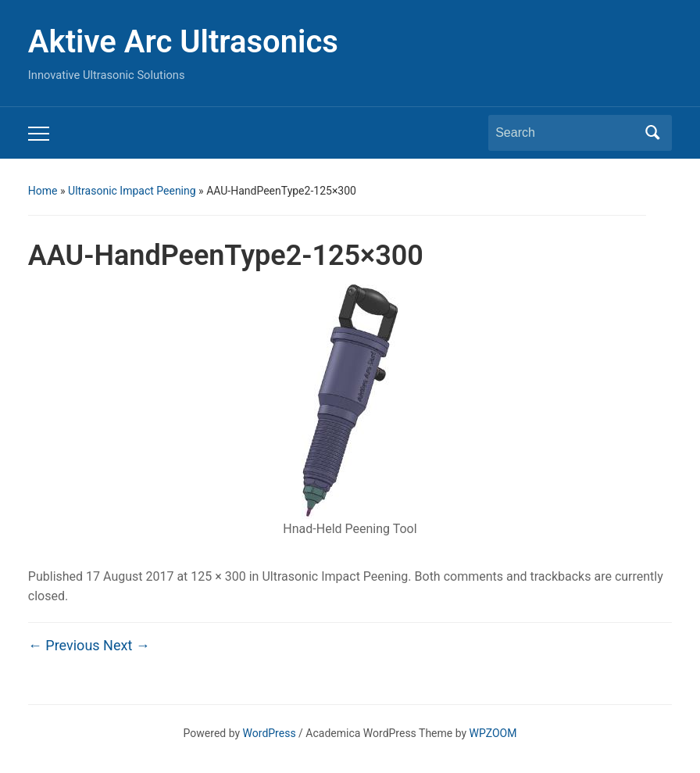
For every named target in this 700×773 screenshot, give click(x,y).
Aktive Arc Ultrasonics (183, 42)
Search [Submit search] (652, 133)
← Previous (64, 645)
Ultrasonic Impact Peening (132, 191)
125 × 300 (218, 576)
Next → (127, 645)
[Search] (566, 133)
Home (43, 191)
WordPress (270, 733)
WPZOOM (493, 733)
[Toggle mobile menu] (39, 134)
